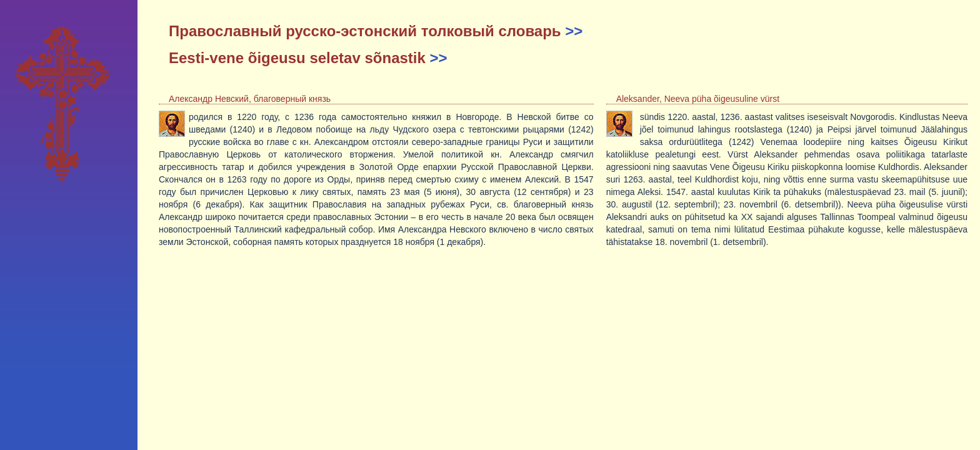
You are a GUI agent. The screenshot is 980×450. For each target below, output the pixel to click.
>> (574, 31)
